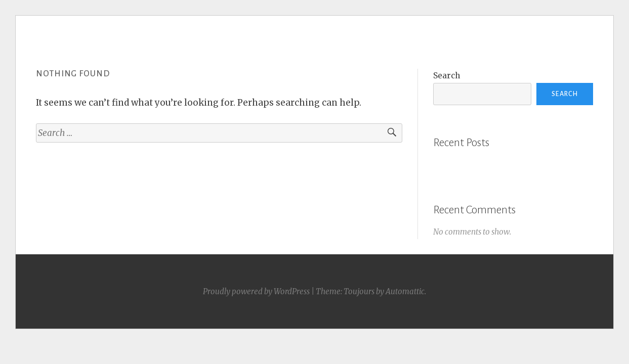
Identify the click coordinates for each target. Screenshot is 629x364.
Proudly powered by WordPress (256, 291)
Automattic (405, 291)
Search (447, 76)
